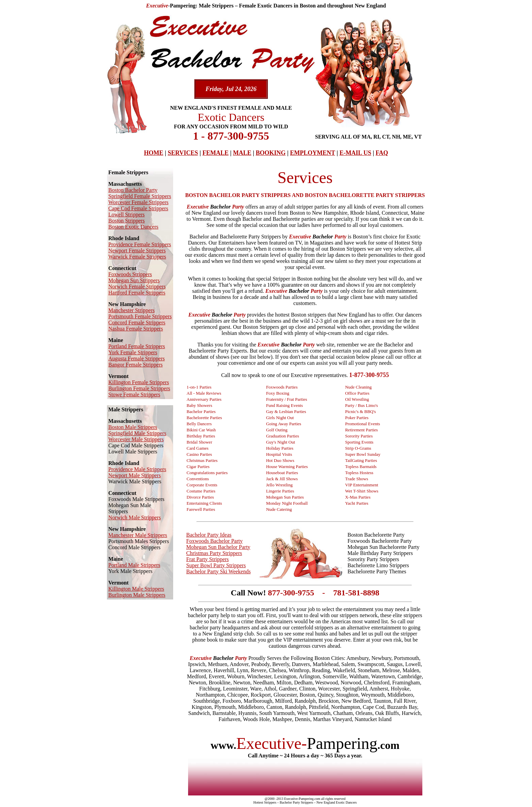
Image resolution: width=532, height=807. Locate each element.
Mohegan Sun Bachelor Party (218, 547)
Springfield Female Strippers (140, 196)
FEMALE (215, 153)
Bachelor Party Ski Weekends (219, 571)
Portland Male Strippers (134, 565)
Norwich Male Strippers (135, 517)
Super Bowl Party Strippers (216, 565)
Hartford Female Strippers (137, 293)
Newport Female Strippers (137, 250)
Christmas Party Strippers (214, 553)
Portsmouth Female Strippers (140, 316)
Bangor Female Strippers (135, 365)
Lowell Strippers (126, 214)
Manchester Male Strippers (138, 535)
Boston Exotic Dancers (133, 227)
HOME (154, 153)
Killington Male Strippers (136, 589)
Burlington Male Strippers (137, 595)
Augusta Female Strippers (136, 358)
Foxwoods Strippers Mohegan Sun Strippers (134, 277)
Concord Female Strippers (137, 322)
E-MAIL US (355, 153)
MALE (242, 153)
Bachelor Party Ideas (209, 535)
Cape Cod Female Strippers (138, 208)
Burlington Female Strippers (139, 388)
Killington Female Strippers (139, 382)
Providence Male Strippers (137, 469)
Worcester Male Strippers (136, 439)
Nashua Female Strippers (136, 329)
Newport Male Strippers (135, 475)
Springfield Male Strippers (137, 433)
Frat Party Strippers (208, 559)
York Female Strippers (133, 352)
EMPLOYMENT (313, 153)
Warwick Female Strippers (137, 257)
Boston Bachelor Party (133, 190)
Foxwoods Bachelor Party (215, 541)
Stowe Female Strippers (134, 394)
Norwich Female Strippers (137, 286)
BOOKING (271, 153)
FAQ (382, 153)
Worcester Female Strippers (138, 202)
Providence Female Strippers (140, 244)
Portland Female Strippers (137, 346)
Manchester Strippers (131, 310)
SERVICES (183, 153)
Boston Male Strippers (133, 427)
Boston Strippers (126, 221)
